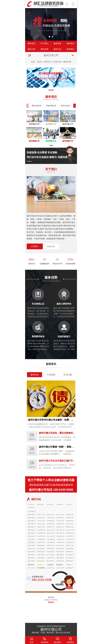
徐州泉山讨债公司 (32, 549)
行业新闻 (51, 375)
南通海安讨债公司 (60, 527)
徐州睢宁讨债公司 (51, 546)
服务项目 (57, 43)
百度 (43, 633)
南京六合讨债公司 (60, 515)
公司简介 (35, 246)
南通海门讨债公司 (41, 527)
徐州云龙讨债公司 (60, 546)
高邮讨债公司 (41, 504)
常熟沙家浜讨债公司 (60, 533)
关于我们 (44, 43)
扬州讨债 (67, 62)
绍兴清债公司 (41, 565)
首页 (39, 62)
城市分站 (57, 49)
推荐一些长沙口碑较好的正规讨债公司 (32, 568)
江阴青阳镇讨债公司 (60, 543)
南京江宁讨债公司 (41, 515)
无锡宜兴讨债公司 (51, 518)
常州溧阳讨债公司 (51, 521)
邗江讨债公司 (69, 504)
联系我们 (70, 49)
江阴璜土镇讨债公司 (41, 543)
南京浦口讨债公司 (51, 515)
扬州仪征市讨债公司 (51, 530)
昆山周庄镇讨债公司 (41, 536)
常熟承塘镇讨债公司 (41, 533)
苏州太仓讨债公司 (70, 524)
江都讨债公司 (60, 504)
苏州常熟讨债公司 (51, 524)
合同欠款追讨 (65, 106)
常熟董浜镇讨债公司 (70, 533)
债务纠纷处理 (37, 106)
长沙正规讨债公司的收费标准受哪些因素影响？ (41, 568)
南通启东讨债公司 (51, 527)
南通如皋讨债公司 (70, 527)
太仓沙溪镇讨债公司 (51, 539)
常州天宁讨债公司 (60, 521)
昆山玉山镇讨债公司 (51, 536)
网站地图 (35, 633)
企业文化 (51, 246)
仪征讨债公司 (50, 504)
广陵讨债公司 (31, 508)
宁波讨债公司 (50, 565)
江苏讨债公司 (32, 511)
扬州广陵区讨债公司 (60, 530)
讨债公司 (47, 62)
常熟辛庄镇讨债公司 (51, 533)
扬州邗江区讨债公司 (70, 530)
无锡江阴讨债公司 (41, 518)
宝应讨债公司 (31, 504)
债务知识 (35, 375)
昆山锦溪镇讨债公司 (60, 536)
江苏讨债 (57, 62)
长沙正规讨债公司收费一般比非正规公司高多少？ (51, 568)
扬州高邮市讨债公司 (41, 530)
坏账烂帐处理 (51, 106)
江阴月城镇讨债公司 (51, 543)
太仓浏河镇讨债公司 (60, 539)
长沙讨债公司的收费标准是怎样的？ (60, 568)
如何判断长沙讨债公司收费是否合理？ (70, 568)
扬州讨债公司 (60, 565)
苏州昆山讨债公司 (41, 524)
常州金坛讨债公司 (41, 521)
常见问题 (68, 375)
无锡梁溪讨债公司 (70, 518)
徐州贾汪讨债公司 (70, 546)
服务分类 (32, 49)
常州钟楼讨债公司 (70, 521)
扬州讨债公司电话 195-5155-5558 (51, 490)
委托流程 (44, 49)
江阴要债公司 (69, 565)
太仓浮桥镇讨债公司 (70, 539)
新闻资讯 (70, 43)
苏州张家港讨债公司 (60, 524)
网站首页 (32, 43)
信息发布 (67, 633)
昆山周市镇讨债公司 (70, 536)
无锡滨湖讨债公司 (60, 518)
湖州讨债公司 (31, 565)
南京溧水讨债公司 (70, 515)
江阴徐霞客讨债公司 (70, 543)
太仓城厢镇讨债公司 (41, 539)
